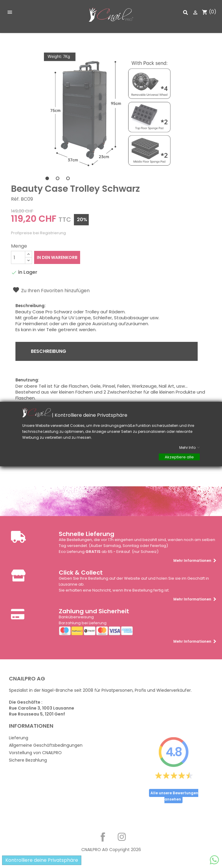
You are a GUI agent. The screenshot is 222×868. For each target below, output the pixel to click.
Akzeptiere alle (179, 457)
